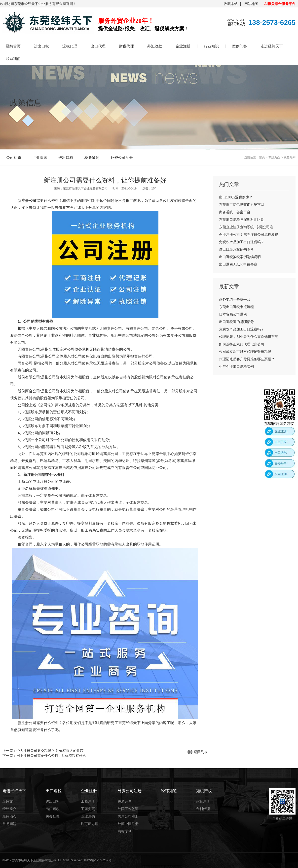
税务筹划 (92, 158)
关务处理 (53, 816)
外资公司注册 (122, 158)
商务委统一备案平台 (235, 212)
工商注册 (88, 801)
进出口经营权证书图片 (236, 249)
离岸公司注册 (128, 816)
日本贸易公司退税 (233, 314)
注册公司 (29, 201)
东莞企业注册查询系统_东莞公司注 (246, 227)
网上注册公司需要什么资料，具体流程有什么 (51, 756)
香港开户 (125, 801)
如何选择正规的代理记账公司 (242, 344)
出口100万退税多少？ (236, 197)
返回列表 (201, 752)
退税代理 (70, 46)
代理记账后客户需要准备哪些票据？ (247, 359)
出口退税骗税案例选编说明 (240, 257)
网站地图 (251, 4)
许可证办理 (90, 824)
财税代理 (126, 46)
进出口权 (41, 46)
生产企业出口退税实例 (236, 366)
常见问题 (9, 824)
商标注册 (203, 801)
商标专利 (125, 831)
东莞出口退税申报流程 (236, 307)
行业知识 (211, 46)
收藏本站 (231, 4)
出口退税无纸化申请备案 (238, 264)
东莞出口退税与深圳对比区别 (242, 220)
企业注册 (183, 46)
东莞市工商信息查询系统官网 (242, 205)
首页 (262, 157)
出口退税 (53, 809)
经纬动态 (9, 816)
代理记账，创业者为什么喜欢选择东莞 (249, 337)
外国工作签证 (128, 809)
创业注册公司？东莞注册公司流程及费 (249, 234)
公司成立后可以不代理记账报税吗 (245, 352)
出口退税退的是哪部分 (236, 322)
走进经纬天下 (272, 46)
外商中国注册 (128, 824)
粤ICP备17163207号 (97, 860)
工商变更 (88, 809)
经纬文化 (9, 801)
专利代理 (203, 809)
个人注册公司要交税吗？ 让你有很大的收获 (50, 751)
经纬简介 (9, 809)
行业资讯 (40, 158)
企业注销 (88, 816)
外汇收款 (155, 46)
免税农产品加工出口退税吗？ (242, 242)
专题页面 (274, 157)
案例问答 (240, 46)
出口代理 (98, 46)
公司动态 (14, 158)
